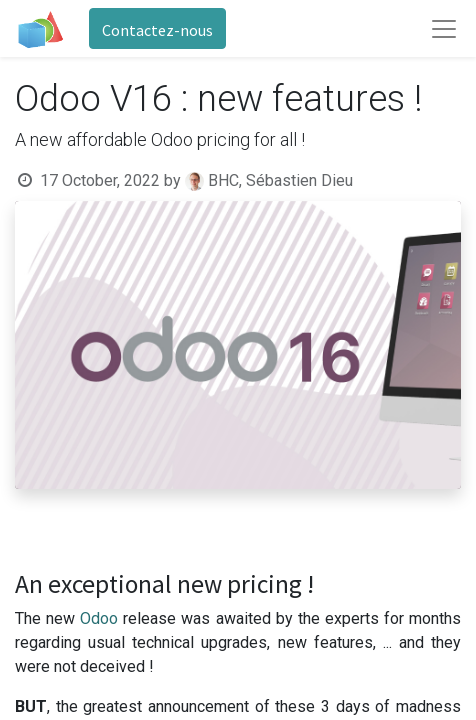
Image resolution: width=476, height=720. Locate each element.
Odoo (101, 618)
